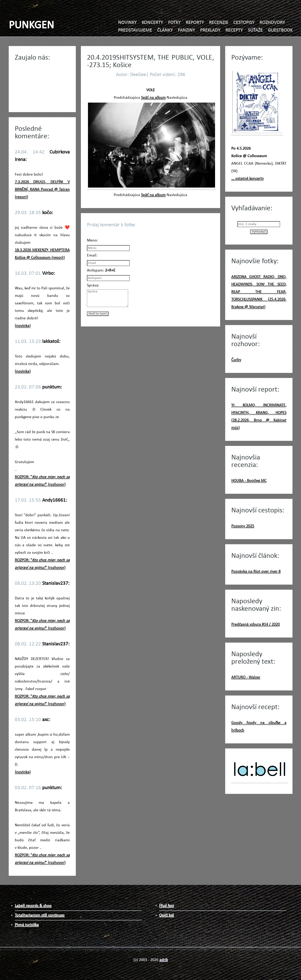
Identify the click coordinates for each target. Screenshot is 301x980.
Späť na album (153, 98)
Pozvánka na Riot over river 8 (256, 572)
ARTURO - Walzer (246, 677)
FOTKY (174, 23)
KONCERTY (152, 23)
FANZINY (186, 30)
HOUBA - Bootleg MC (249, 481)
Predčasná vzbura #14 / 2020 (255, 625)
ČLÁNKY (165, 30)
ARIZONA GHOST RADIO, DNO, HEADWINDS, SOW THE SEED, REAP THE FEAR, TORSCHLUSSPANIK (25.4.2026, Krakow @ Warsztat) (259, 292)
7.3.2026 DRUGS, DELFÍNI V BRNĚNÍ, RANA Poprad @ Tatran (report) (42, 190)
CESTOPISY (244, 23)
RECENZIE (219, 23)
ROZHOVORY (272, 23)
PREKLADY (210, 30)
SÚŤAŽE (255, 30)
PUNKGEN (31, 26)
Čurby (236, 360)
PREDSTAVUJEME (135, 30)
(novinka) (23, 326)
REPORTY (195, 23)
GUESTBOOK (280, 30)
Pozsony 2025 (243, 526)
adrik (164, 960)
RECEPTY (234, 30)
